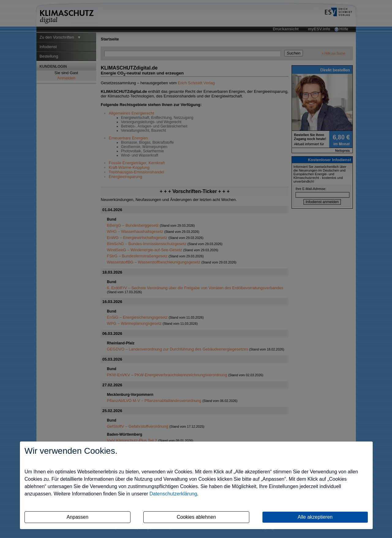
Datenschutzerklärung (173, 494)
